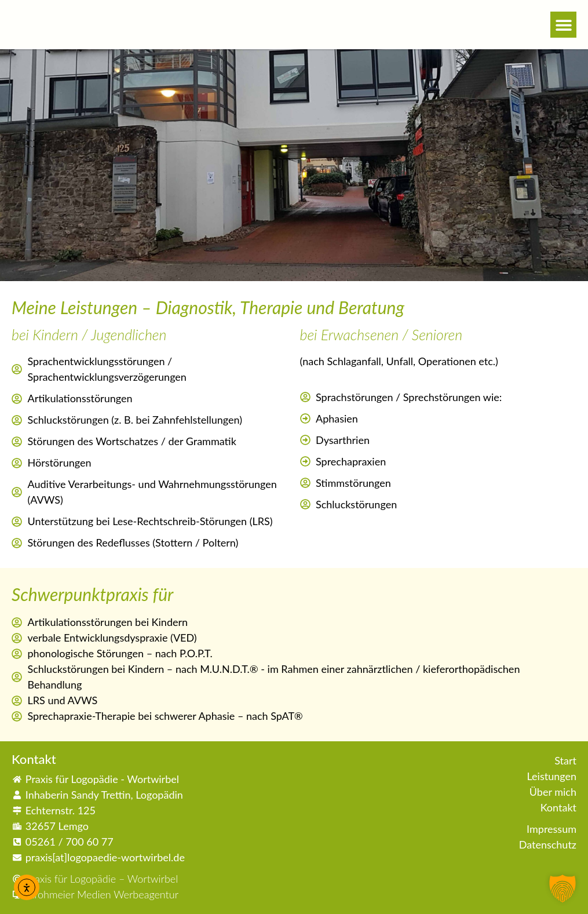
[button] (563, 25)
